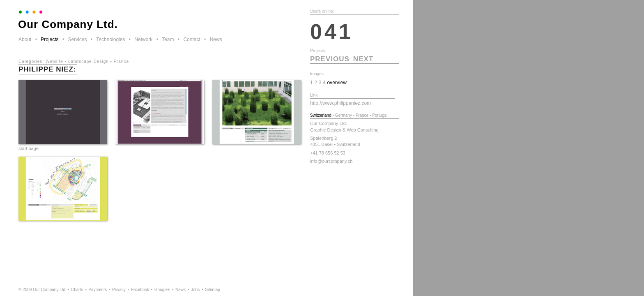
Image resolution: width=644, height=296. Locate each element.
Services (77, 39)
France (121, 61)
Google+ (162, 290)
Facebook (140, 290)
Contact (192, 39)
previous (330, 59)
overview (337, 83)
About (25, 39)
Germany (344, 115)
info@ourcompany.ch (331, 161)
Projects (49, 39)
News (216, 39)
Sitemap (213, 290)
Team (168, 39)
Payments (97, 290)
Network (143, 39)
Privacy (119, 290)
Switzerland (321, 115)
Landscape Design (89, 61)
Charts (77, 290)
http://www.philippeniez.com (340, 103)
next (363, 59)
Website (54, 61)
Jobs (195, 290)
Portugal (380, 115)
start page (29, 148)
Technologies (110, 39)
